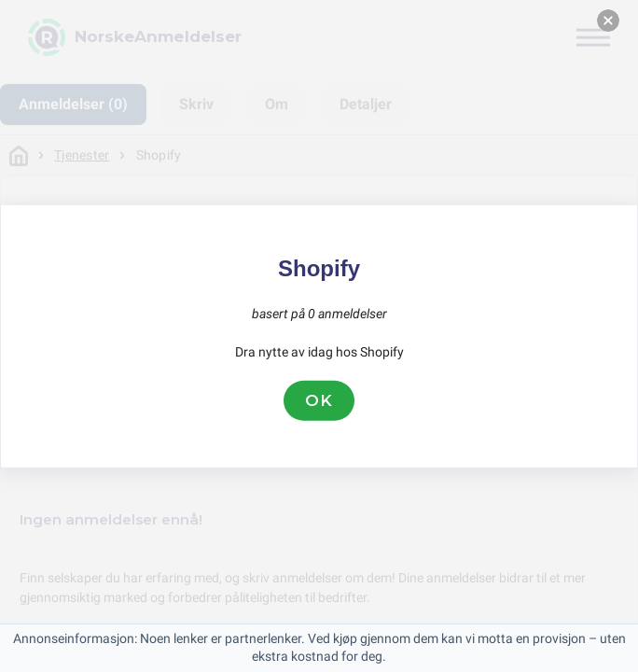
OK (319, 400)
